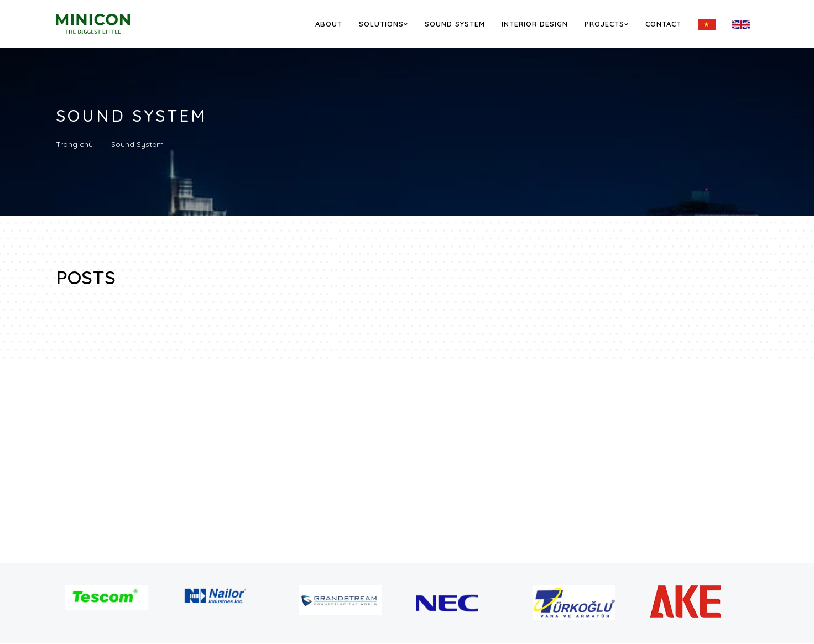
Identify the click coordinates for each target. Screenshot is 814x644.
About (329, 24)
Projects (607, 24)
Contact (663, 24)
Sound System (455, 24)
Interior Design (535, 24)
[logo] (108, 23)
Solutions (383, 24)
